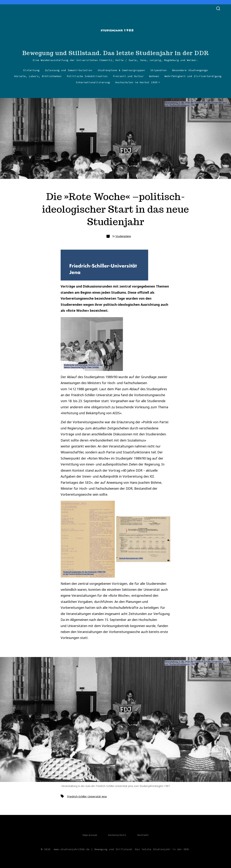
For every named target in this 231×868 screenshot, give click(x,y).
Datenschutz (117, 835)
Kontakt (143, 835)
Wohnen (154, 76)
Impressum (90, 835)
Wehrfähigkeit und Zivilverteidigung (193, 76)
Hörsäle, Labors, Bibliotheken (38, 76)
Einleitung (31, 70)
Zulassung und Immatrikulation (68, 70)
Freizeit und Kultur (128, 76)
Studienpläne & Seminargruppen (121, 70)
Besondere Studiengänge (190, 70)
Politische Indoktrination (87, 76)
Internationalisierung (93, 82)
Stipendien (158, 70)
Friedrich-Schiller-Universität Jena (87, 796)
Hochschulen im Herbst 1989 (138, 82)
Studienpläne (123, 236)
